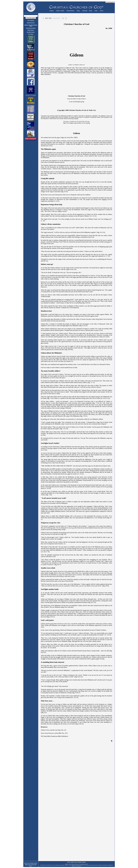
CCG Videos (31, 34)
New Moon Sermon (31, 32)
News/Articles (70, 11)
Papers (52, 11)
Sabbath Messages (31, 23)
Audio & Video (60, 11)
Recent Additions (31, 20)
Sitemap (84, 862)
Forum (76, 862)
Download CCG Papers (31, 28)
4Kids (90, 11)
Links (96, 11)
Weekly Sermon (31, 30)
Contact (72, 862)
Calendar (85, 11)
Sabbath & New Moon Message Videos (31, 25)
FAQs (78, 11)
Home (101, 11)
